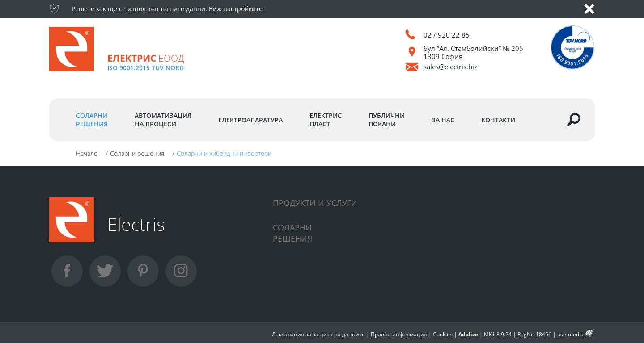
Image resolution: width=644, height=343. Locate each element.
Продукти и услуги (315, 203)
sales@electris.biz (450, 67)
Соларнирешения (292, 233)
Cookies (443, 334)
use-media (570, 334)
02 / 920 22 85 (447, 35)
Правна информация (399, 334)
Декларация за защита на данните (318, 334)
